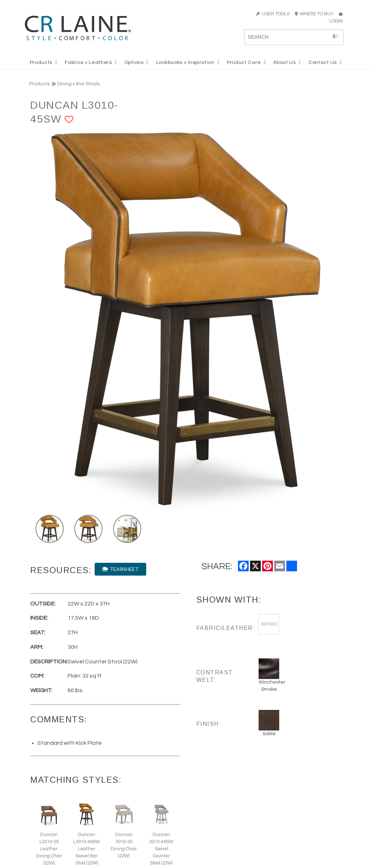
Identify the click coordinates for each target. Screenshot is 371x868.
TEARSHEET (120, 569)
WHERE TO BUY (316, 14)
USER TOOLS (273, 14)
